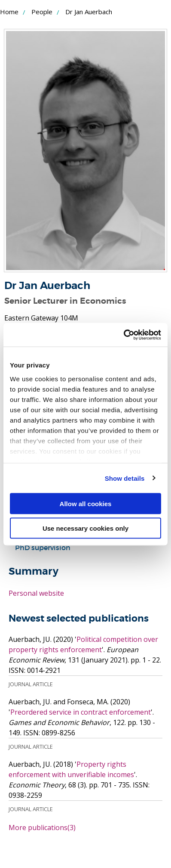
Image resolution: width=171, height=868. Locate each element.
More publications (42, 828)
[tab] (85, 548)
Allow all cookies (86, 504)
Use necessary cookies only (85, 528)
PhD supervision (43, 548)
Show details (125, 478)
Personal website (36, 593)
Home (9, 12)
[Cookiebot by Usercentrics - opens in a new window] (124, 335)
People (42, 12)
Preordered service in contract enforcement (81, 712)
